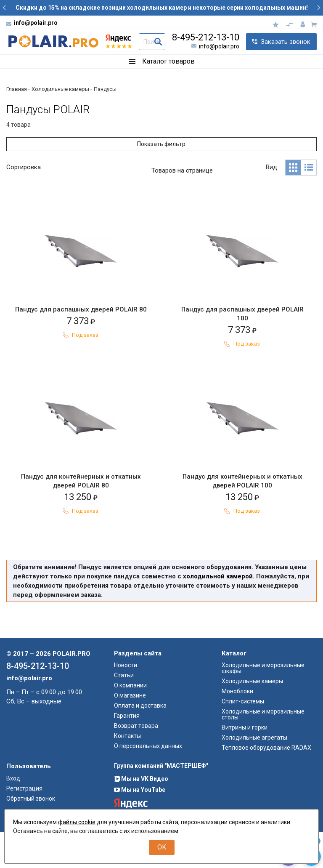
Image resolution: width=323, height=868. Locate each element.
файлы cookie (77, 822)
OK (162, 847)
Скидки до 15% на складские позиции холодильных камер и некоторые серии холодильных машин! (162, 8)
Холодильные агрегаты (254, 774)
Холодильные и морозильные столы (263, 751)
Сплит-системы (243, 738)
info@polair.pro (36, 23)
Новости (126, 701)
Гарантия (127, 752)
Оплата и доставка (140, 742)
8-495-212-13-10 (206, 37)
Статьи (124, 711)
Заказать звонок (286, 42)
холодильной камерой (218, 612)
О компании (130, 722)
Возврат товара (136, 762)
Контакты (127, 772)
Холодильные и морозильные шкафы (263, 704)
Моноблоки (237, 727)
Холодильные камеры (252, 717)
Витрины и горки (245, 764)
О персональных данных (148, 782)
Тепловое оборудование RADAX (266, 784)
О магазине (130, 732)
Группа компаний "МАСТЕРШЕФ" (161, 802)
